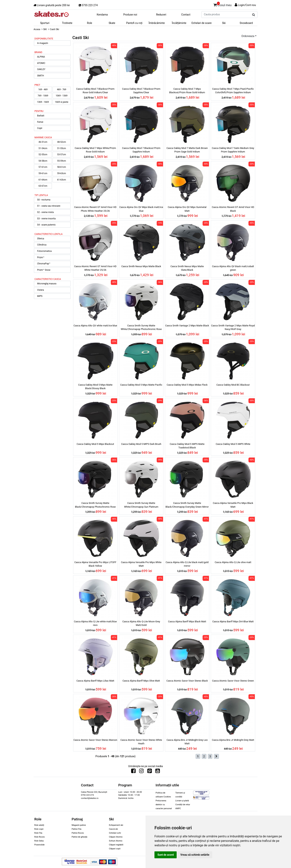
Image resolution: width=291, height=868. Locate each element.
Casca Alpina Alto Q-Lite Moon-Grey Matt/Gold (141, 623)
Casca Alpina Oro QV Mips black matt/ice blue (141, 209)
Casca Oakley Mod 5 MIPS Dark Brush (141, 444)
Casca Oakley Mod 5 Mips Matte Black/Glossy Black (95, 387)
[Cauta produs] (254, 15)
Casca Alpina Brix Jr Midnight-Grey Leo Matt (187, 742)
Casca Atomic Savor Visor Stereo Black (187, 681)
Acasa (37, 29)
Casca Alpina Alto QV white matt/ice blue (95, 326)
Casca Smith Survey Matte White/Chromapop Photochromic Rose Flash (141, 328)
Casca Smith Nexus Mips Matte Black (141, 266)
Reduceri (161, 15)
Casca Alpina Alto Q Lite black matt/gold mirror (187, 564)
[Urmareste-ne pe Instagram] (141, 772)
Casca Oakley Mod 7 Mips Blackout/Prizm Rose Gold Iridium (187, 91)
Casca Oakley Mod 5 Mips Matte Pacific (141, 385)
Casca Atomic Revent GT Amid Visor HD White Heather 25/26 (95, 268)
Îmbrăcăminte (157, 23)
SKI (45, 29)
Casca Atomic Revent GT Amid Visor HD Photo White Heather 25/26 (95, 209)
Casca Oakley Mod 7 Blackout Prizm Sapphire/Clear (141, 91)
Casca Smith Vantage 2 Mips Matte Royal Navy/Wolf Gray (233, 327)
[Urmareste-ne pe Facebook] (133, 772)
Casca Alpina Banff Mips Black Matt (187, 621)
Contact (186, 15)
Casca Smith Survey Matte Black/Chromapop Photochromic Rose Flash (95, 505)
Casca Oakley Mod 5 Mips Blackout (95, 444)
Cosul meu (223, 4)
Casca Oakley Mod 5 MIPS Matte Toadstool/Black (187, 446)
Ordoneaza (248, 36)
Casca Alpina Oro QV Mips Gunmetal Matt (187, 209)
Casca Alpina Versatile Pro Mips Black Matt (233, 505)
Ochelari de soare (201, 23)
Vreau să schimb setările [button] (195, 855)
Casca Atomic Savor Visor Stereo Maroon (95, 740)
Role (89, 23)
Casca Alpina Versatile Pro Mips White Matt (141, 564)
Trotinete (67, 23)
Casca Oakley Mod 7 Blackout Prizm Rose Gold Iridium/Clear (95, 91)
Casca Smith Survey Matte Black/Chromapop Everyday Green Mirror (187, 505)
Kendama (102, 15)
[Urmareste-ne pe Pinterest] (150, 772)
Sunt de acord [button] (166, 855)
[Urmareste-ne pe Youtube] (158, 772)
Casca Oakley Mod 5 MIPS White (233, 444)
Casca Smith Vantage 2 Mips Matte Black (187, 326)
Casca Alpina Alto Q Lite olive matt (233, 562)
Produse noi (130, 15)
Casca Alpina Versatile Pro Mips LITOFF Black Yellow (95, 564)
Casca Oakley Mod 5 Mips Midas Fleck (187, 385)
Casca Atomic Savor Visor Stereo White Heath (141, 742)
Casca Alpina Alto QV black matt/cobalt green (233, 268)
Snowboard (246, 23)
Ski (224, 23)
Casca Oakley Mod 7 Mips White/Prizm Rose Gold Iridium (95, 150)
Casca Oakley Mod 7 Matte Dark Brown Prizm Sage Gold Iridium (187, 150)
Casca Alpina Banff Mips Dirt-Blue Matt (233, 621)
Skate (112, 23)
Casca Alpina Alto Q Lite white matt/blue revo (95, 623)
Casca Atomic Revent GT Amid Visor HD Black (233, 209)
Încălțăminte (179, 23)
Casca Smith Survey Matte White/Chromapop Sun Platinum (141, 505)
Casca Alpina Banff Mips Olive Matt (141, 681)
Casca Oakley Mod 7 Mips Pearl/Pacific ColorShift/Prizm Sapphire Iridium (233, 91)
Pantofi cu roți (134, 23)
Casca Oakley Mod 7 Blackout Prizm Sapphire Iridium (141, 150)
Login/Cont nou (247, 5)
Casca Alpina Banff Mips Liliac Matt (95, 681)
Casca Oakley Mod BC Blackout (233, 385)
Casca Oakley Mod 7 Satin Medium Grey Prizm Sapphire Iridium (233, 150)
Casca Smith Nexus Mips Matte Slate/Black (187, 268)
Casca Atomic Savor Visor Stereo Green (233, 681)
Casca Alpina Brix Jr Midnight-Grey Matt (233, 740)
